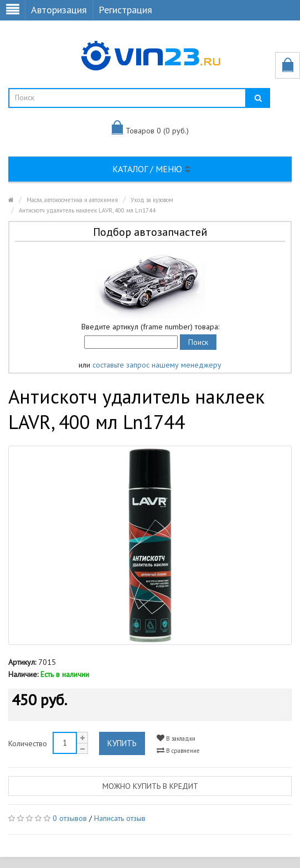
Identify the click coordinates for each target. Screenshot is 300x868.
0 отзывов (70, 818)
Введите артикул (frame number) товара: (150, 327)
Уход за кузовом (152, 200)
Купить (122, 743)
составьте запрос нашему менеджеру (157, 365)
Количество (28, 743)
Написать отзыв (120, 818)
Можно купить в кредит (150, 786)
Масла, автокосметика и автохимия (72, 200)
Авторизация (59, 10)
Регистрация (125, 10)
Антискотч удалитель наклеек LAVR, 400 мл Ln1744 (87, 210)
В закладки (176, 738)
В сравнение (178, 750)
